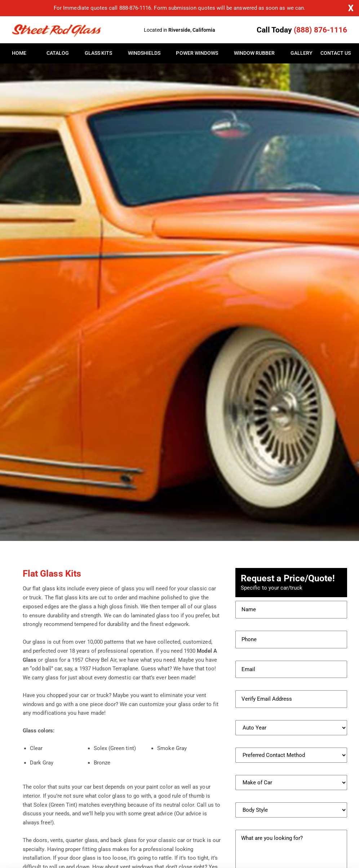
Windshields (144, 53)
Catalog (58, 53)
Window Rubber (254, 53)
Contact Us (334, 53)
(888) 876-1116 (320, 30)
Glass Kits (99, 53)
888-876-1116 (135, 8)
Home (19, 53)
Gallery (302, 53)
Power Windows (197, 53)
